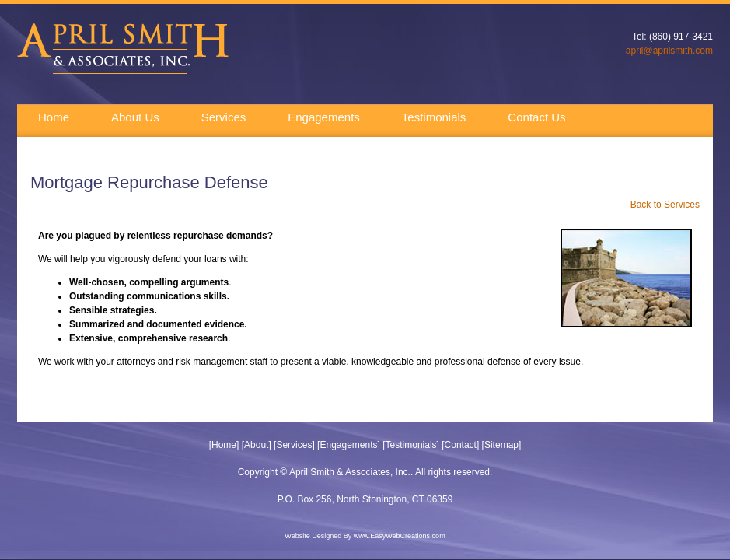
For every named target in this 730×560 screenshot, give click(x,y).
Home (54, 117)
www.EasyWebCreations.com (400, 536)
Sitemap (501, 445)
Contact (461, 445)
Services (224, 117)
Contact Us (536, 117)
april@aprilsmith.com (669, 51)
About (256, 445)
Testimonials (434, 117)
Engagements (324, 117)
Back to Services (665, 205)
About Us (135, 117)
